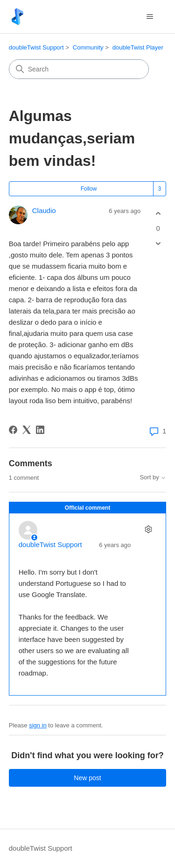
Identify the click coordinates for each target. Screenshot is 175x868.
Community (88, 47)
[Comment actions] (148, 529)
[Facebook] (13, 430)
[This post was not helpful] (158, 243)
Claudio (44, 210)
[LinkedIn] (40, 430)
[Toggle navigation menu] (150, 17)
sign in (38, 725)
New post (87, 778)
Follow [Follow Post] (89, 189)
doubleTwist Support (36, 47)
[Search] (79, 69)
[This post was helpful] (158, 214)
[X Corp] (27, 430)
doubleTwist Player (138, 47)
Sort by (153, 477)
